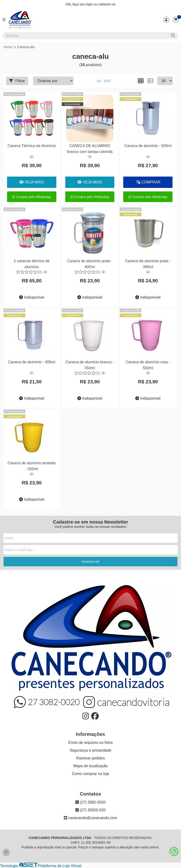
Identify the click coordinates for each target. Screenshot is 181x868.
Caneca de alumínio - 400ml (32, 362)
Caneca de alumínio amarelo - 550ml (32, 466)
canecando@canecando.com (90, 818)
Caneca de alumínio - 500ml (148, 146)
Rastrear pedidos (90, 758)
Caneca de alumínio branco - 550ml (89, 365)
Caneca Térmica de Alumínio (31, 146)
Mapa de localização (90, 766)
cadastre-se (107, 4)
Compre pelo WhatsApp (32, 197)
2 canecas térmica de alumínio (32, 264)
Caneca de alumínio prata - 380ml (147, 264)
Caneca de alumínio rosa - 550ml (148, 365)
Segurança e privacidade (90, 750)
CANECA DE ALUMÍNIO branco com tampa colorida (89, 149)
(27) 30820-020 (90, 810)
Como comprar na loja (90, 774)
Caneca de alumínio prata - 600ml (89, 264)
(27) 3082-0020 (90, 802)
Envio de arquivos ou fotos (91, 743)
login (90, 4)
